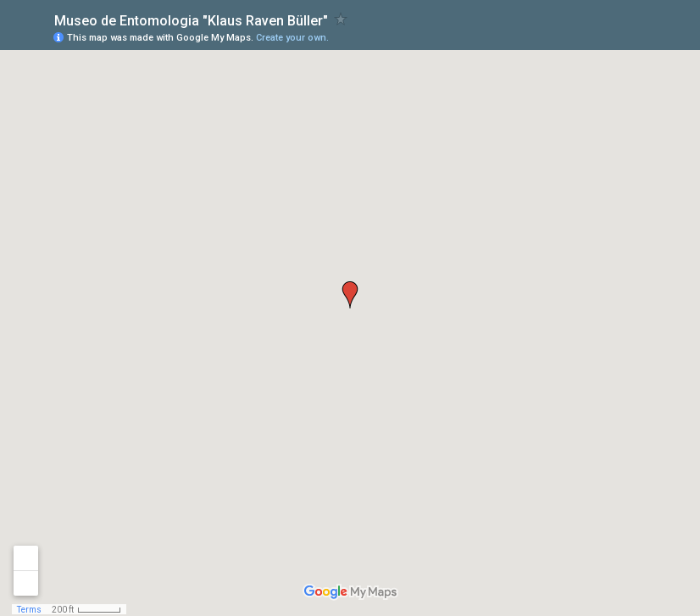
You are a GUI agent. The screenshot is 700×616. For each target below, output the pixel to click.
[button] (350, 295)
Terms (29, 610)
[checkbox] (341, 19)
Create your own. (292, 38)
